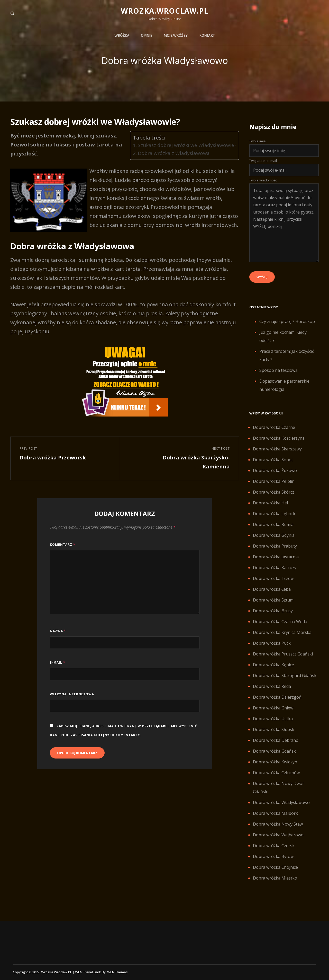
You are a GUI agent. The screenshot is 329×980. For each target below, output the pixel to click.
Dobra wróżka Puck (272, 643)
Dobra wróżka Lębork (274, 514)
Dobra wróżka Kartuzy (275, 568)
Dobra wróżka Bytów (273, 856)
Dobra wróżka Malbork (275, 813)
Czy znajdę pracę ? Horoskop (287, 321)
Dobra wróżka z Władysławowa (174, 153)
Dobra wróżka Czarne (274, 427)
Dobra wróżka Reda (272, 686)
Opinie (147, 36)
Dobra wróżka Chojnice (275, 867)
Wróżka (122, 36)
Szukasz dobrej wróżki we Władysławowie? (187, 145)
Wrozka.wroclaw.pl (164, 11)
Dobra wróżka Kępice (273, 665)
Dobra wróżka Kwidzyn (275, 762)
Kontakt (207, 36)
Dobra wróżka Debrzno (276, 740)
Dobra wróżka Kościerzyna (279, 438)
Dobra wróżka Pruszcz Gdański (283, 654)
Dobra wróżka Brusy (273, 611)
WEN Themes (117, 972)
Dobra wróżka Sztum (273, 600)
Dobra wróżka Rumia (273, 524)
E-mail (58, 663)
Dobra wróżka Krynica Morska (282, 632)
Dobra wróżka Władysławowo (281, 802)
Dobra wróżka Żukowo (275, 470)
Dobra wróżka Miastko (275, 878)
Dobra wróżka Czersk (274, 846)
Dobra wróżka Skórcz (274, 492)
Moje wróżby (176, 36)
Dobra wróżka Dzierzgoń (277, 697)
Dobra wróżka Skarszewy (277, 449)
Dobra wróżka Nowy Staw (278, 824)
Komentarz (63, 545)
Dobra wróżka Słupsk (274, 729)
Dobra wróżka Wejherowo (278, 835)
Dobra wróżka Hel (270, 503)
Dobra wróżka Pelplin (274, 481)
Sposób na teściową (278, 370)
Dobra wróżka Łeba (272, 589)
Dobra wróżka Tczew (273, 578)
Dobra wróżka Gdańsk (274, 751)
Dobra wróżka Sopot (273, 460)
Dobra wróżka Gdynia (274, 535)
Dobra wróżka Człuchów (276, 773)
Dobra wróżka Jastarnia (276, 557)
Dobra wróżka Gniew (273, 708)
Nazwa (58, 631)
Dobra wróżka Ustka (273, 719)
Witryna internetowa (72, 694)
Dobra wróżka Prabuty (275, 546)
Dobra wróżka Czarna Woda (280, 622)
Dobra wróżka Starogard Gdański (285, 676)
